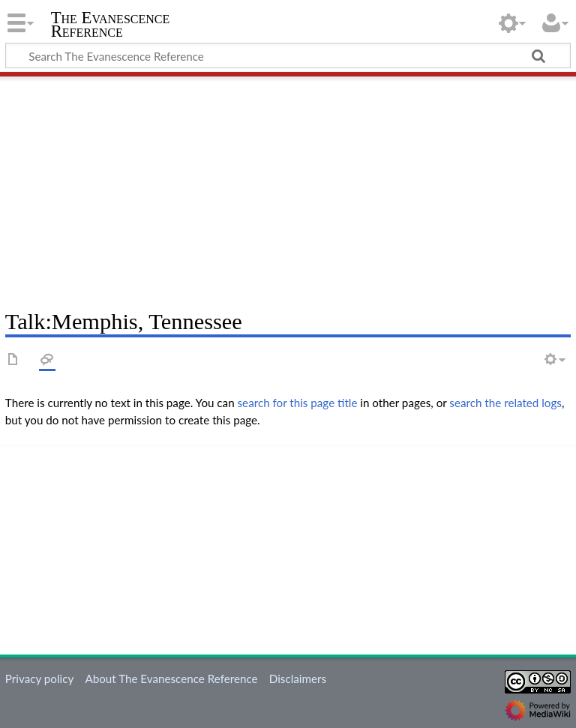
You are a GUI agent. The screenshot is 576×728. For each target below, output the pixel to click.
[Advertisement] (288, 187)
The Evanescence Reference (111, 25)
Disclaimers (298, 679)
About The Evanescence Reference (171, 679)
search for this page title (298, 403)
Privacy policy (39, 679)
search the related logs (505, 403)
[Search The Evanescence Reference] (288, 55)
